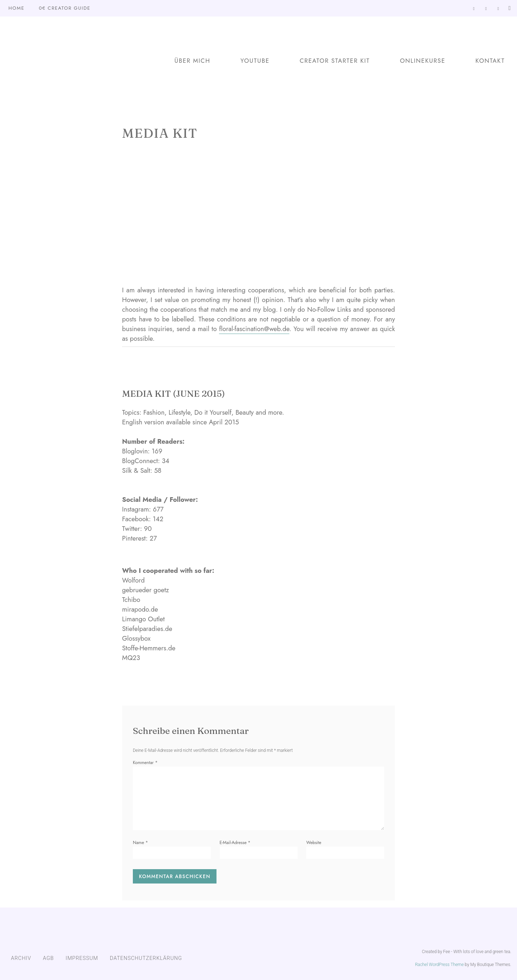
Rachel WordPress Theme (439, 965)
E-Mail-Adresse (235, 843)
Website (314, 843)
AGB (49, 958)
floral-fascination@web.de (254, 329)
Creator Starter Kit (335, 61)
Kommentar (145, 763)
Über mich (192, 61)
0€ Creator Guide (65, 8)
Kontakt (490, 61)
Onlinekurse (423, 61)
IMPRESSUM (82, 958)
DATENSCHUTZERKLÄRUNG (146, 958)
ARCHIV (21, 958)
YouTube (255, 61)
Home (16, 8)
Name (140, 843)
